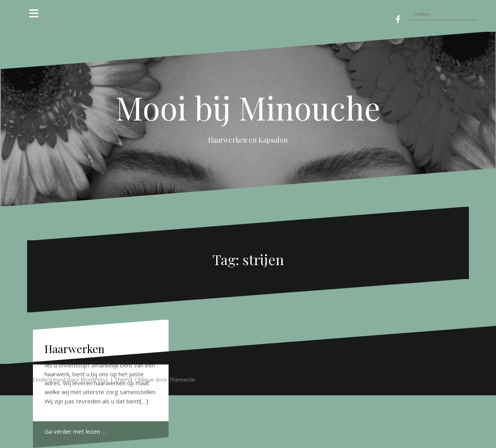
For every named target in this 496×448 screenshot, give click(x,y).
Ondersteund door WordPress (71, 380)
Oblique (144, 380)
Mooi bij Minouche (248, 107)
